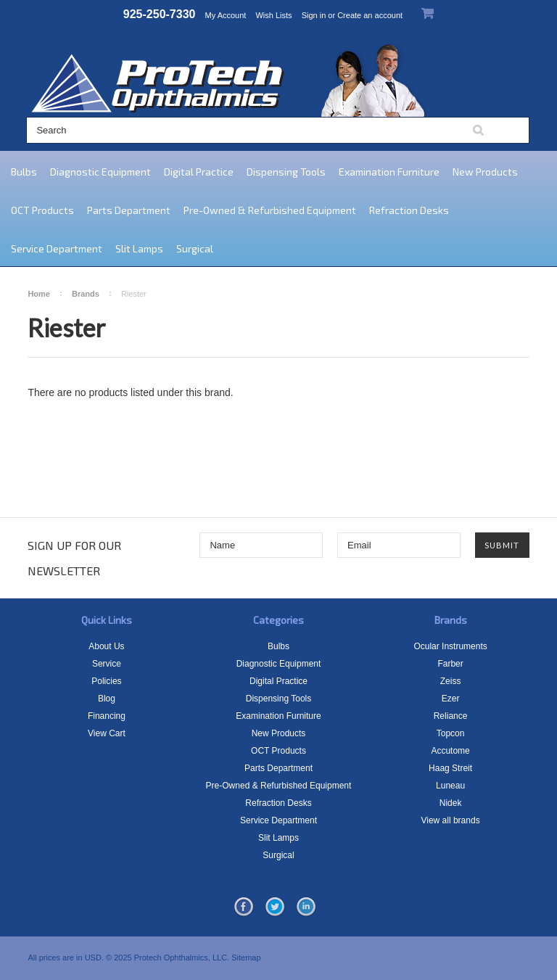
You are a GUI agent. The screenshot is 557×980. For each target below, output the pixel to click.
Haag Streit (450, 768)
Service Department (57, 248)
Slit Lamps (139, 248)
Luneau (450, 786)
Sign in (314, 15)
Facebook (244, 907)
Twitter (275, 907)
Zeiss (451, 681)
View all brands (450, 820)
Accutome (450, 751)
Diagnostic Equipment (100, 172)
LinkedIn (306, 907)
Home (39, 294)
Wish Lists (273, 15)
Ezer (451, 699)
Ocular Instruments (450, 646)
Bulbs (24, 172)
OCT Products (42, 210)
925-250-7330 (160, 14)
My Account (226, 15)
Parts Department (129, 210)
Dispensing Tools (286, 172)
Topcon (451, 733)
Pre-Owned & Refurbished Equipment (270, 210)
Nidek (451, 803)
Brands (86, 294)
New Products (485, 172)
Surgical (195, 248)
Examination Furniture (389, 172)
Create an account (370, 15)
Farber (450, 664)
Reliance (451, 716)
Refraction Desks (409, 210)
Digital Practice (199, 172)
